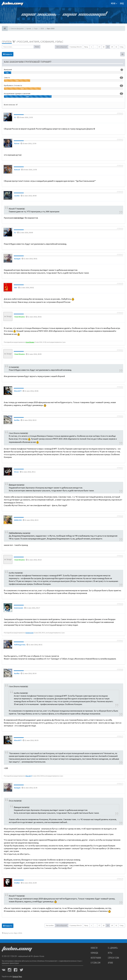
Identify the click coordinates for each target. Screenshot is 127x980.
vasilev (17, 196)
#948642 (120, 140)
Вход (122, 4)
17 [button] (99, 47)
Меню (114, 4)
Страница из (76, 47)
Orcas (16, 472)
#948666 (120, 604)
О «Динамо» (113, 948)
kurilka (17, 420)
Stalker (17, 883)
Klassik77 (18, 391)
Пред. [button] (86, 47)
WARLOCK (18, 520)
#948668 (120, 669)
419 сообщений (62, 47)
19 (108, 47)
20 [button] (112, 47)
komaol (17, 170)
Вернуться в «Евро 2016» (12, 933)
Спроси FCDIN (113, 958)
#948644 (120, 166)
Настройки (50, 925)
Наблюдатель (20, 645)
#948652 (120, 350)
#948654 (120, 387)
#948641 (120, 113)
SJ (15, 117)
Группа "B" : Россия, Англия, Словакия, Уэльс (33, 42)
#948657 (120, 468)
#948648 (120, 284)
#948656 (120, 416)
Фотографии (96, 958)
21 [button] (116, 47)
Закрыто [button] (8, 54)
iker (16, 288)
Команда (94, 953)
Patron (17, 143)
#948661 (120, 556)
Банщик (17, 259)
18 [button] (104, 47)
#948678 (120, 879)
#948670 (120, 736)
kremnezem (19, 608)
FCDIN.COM (12, 4)
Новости (94, 948)
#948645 (120, 192)
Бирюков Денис (17, 977)
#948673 (120, 784)
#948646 (120, 229)
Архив (110, 963)
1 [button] (91, 47)
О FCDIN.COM (95, 963)
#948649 (120, 313)
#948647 (120, 255)
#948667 (120, 641)
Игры (110, 953)
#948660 (120, 516)
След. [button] (122, 47)
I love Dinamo (19, 317)
